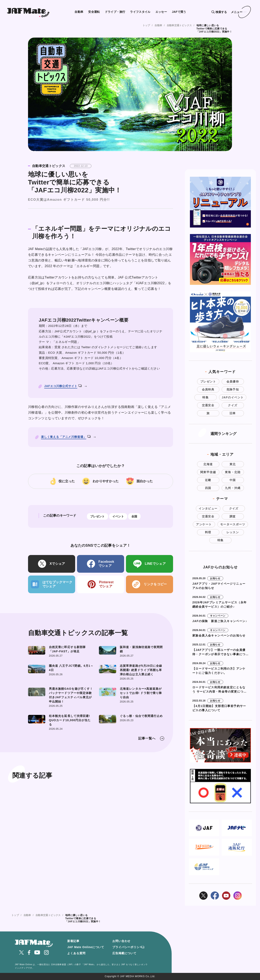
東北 (233, 464)
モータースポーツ (233, 524)
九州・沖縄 (233, 488)
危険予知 (233, 389)
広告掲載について (124, 953)
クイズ (233, 405)
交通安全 (208, 405)
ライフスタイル (140, 12)
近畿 (208, 480)
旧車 (233, 413)
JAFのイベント (233, 397)
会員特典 (208, 389)
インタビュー (208, 508)
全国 (134, 516)
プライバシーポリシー (127, 947)
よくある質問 (76, 953)
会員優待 (233, 382)
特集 (205, 397)
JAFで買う (179, 12)
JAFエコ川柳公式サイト (63, 386)
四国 (208, 488)
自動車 (79, 12)
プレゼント (97, 516)
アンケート (204, 524)
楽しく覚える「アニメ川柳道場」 (66, 437)
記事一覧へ (147, 738)
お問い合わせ (121, 941)
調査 (233, 516)
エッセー (161, 12)
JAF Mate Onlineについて (86, 947)
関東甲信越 (208, 472)
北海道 (208, 464)
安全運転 (94, 12)
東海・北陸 (233, 472)
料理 (208, 532)
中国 (233, 480)
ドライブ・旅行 (115, 12)
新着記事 (73, 941)
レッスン (233, 532)
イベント (118, 516)
